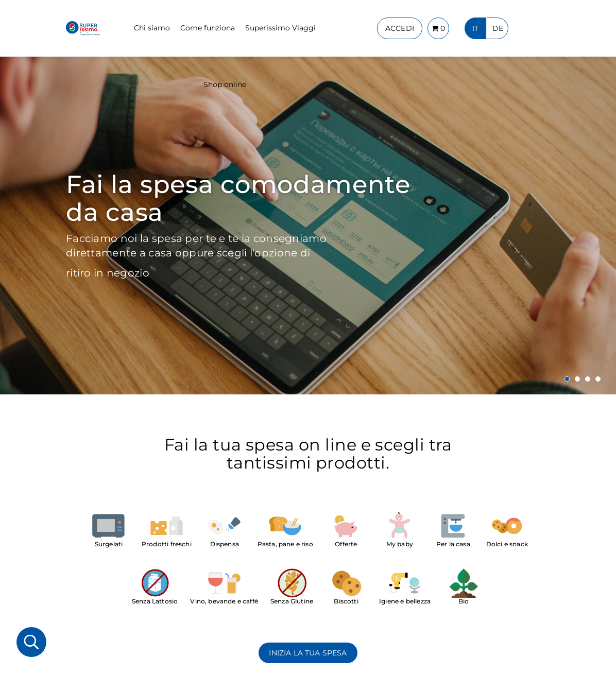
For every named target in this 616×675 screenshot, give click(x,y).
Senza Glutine (292, 601)
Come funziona (208, 28)
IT (475, 28)
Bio (464, 601)
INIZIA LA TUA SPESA (308, 653)
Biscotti (346, 601)
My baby (400, 544)
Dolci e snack (507, 544)
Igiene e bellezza (405, 601)
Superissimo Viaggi (280, 28)
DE (498, 28)
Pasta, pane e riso (285, 544)
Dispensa (225, 544)
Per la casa (453, 544)
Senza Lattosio (155, 601)
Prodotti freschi (167, 544)
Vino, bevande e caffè (224, 601)
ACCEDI (400, 28)
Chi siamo (152, 28)
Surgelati (109, 544)
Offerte (346, 544)
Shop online (225, 84)
